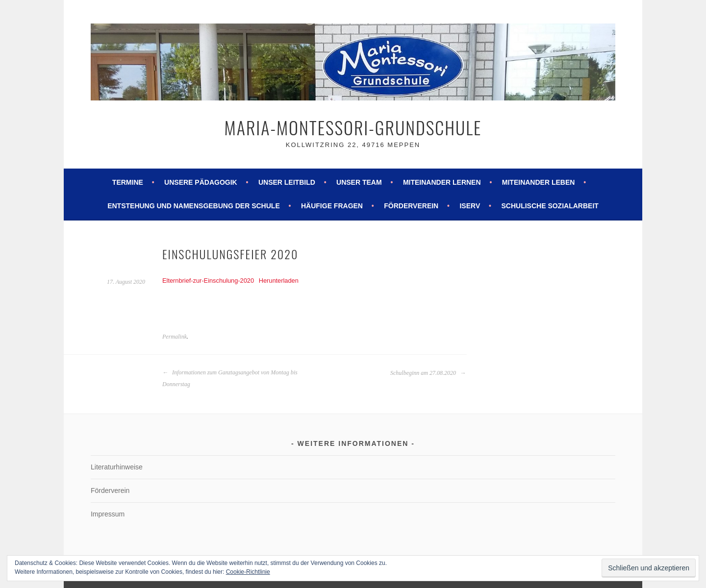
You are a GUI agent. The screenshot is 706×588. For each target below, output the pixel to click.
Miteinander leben (539, 182)
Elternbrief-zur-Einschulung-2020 (208, 281)
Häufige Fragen (332, 206)
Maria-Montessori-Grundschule (353, 127)
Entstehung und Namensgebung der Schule (194, 206)
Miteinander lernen (442, 182)
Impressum (108, 514)
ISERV (470, 206)
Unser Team (359, 182)
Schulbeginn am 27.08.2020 (428, 373)
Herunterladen (279, 281)
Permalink (175, 337)
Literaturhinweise (117, 467)
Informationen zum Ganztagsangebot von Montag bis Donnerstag (230, 378)
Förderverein (411, 206)
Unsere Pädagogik (201, 182)
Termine (128, 182)
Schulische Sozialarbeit (550, 206)
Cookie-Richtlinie (248, 572)
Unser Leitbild (287, 182)
